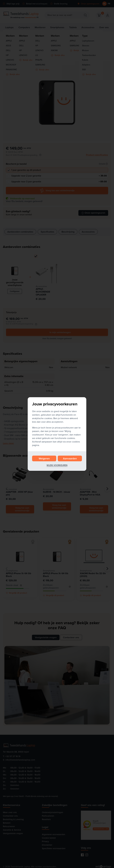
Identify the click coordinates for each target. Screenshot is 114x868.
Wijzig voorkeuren (57, 465)
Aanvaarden (70, 458)
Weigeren (44, 458)
